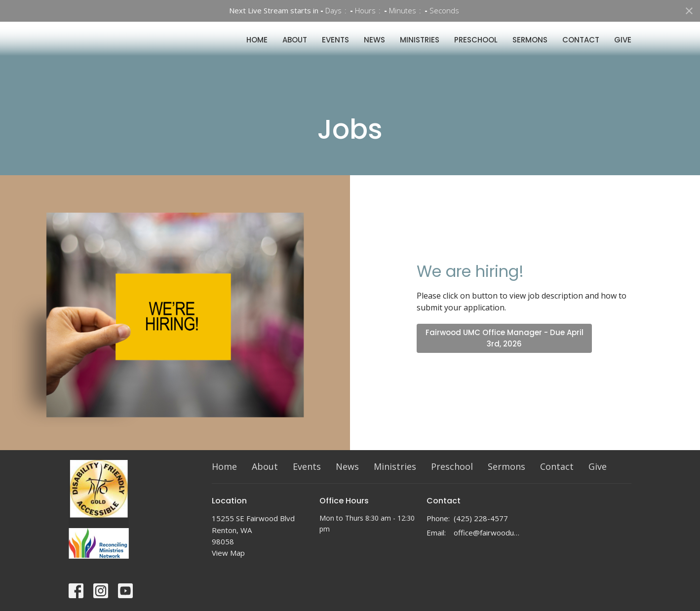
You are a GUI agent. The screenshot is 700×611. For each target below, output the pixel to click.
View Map (228, 553)
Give (623, 49)
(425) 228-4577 (481, 518)
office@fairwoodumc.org (489, 533)
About (295, 49)
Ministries (420, 49)
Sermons (530, 49)
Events (335, 49)
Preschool (476, 49)
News (374, 49)
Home (257, 49)
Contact (581, 49)
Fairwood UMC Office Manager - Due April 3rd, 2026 (505, 338)
